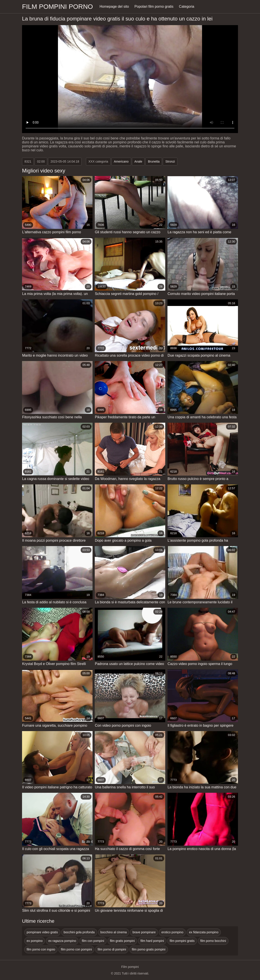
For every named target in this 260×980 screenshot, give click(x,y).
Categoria (187, 6)
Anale (138, 161)
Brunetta (154, 161)
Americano (121, 161)
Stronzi (170, 161)
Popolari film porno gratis (154, 6)
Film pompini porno (58, 6)
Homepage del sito (114, 6)
